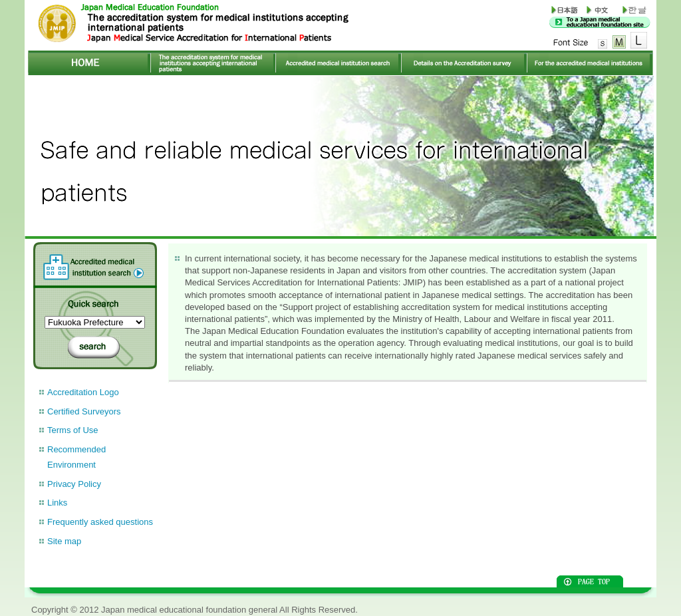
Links (57, 503)
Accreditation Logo (83, 392)
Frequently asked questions (100, 522)
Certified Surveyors (84, 411)
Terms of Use (73, 430)
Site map (64, 541)
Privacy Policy (74, 484)
